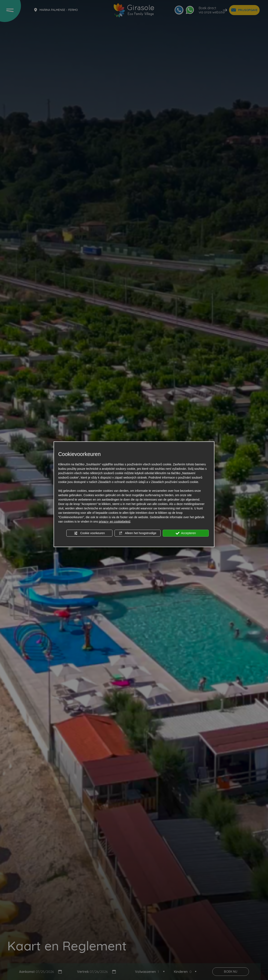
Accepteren (186, 533)
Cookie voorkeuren (89, 533)
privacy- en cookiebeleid (115, 522)
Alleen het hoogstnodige (137, 533)
